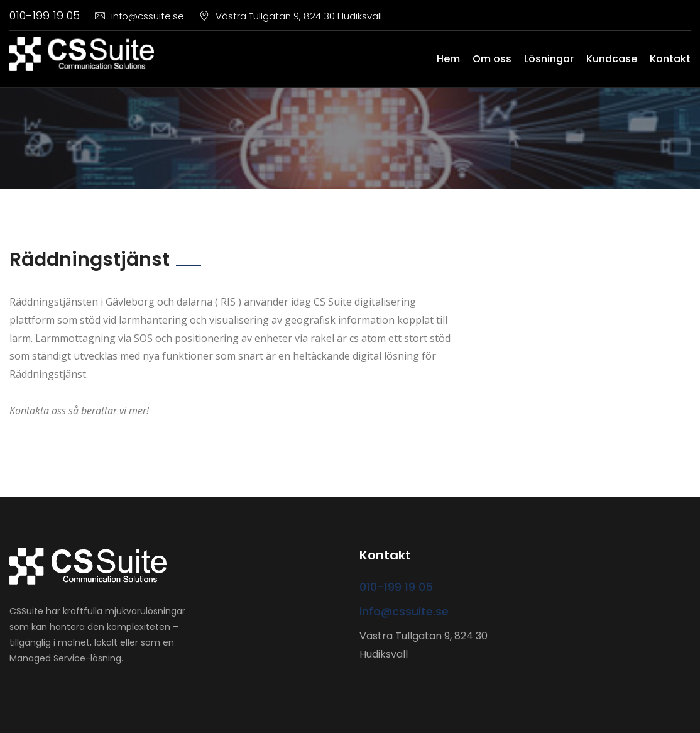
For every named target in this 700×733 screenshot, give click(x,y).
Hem (448, 59)
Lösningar (549, 59)
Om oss (492, 59)
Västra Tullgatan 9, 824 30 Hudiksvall (291, 16)
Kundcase (612, 59)
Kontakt (670, 59)
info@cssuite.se (139, 16)
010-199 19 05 (45, 15)
